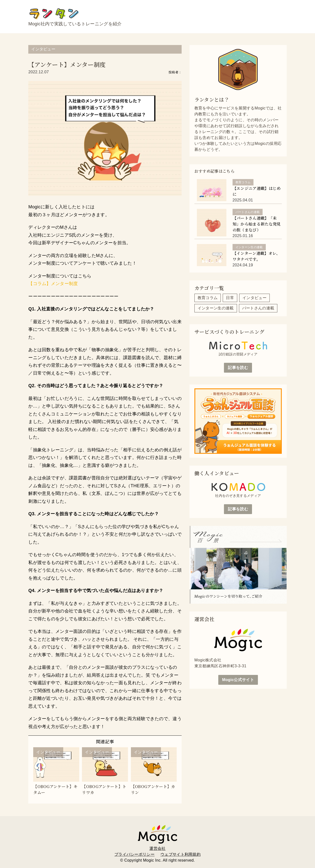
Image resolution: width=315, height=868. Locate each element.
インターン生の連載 (216, 308)
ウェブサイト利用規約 (181, 850)
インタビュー (43, 49)
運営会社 (157, 844)
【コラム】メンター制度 (53, 284)
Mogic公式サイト (238, 680)
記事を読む (238, 368)
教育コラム (208, 298)
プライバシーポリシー (134, 850)
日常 (230, 298)
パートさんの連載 (258, 308)
